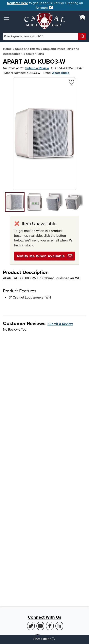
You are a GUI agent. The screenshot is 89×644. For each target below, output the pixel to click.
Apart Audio (61, 73)
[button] (7, 18)
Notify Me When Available (45, 256)
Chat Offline (44, 640)
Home (7, 49)
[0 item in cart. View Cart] (82, 18)
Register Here (18, 3)
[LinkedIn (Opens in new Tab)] (59, 626)
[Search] (82, 36)
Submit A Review (60, 324)
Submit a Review (37, 68)
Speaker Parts (34, 54)
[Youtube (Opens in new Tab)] (40, 626)
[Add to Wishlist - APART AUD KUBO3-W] (71, 82)
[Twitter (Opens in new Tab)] (31, 626)
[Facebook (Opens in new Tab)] (50, 626)
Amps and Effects (27, 49)
